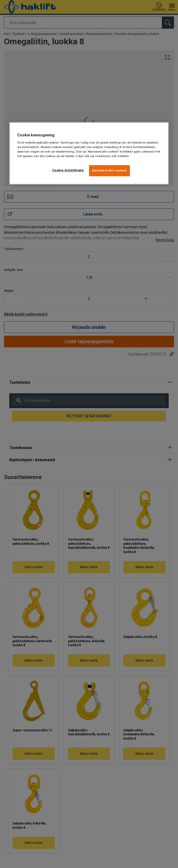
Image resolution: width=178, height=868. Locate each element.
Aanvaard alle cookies (109, 171)
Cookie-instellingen (68, 170)
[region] (89, 153)
